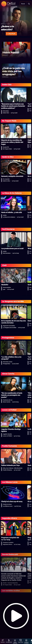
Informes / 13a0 (5, 24)
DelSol (11, 3)
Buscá (23, 4)
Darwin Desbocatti (15, 643)
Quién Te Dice (21, 642)
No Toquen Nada (9, 642)
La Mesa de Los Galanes (26, 643)
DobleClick (3, 642)
